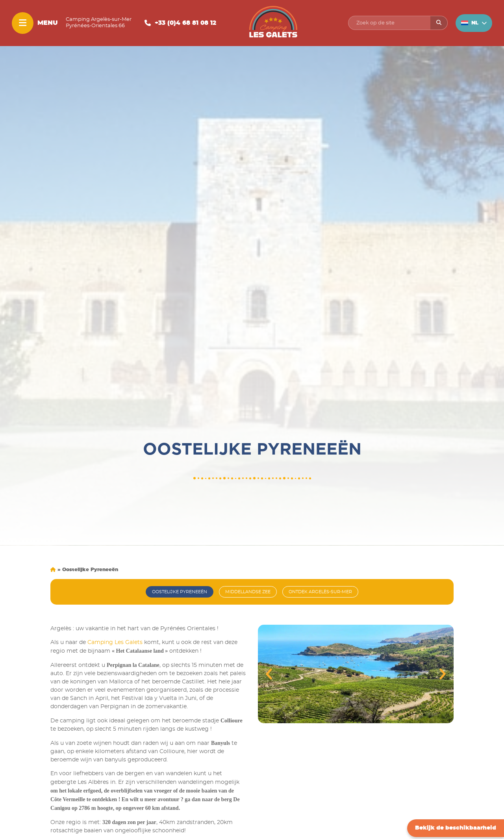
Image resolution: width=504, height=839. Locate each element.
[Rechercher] (439, 23)
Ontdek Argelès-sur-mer (320, 592)
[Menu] (23, 23)
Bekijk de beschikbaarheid (456, 828)
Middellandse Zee (248, 592)
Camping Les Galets (115, 642)
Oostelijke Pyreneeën (180, 592)
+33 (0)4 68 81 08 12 (185, 23)
